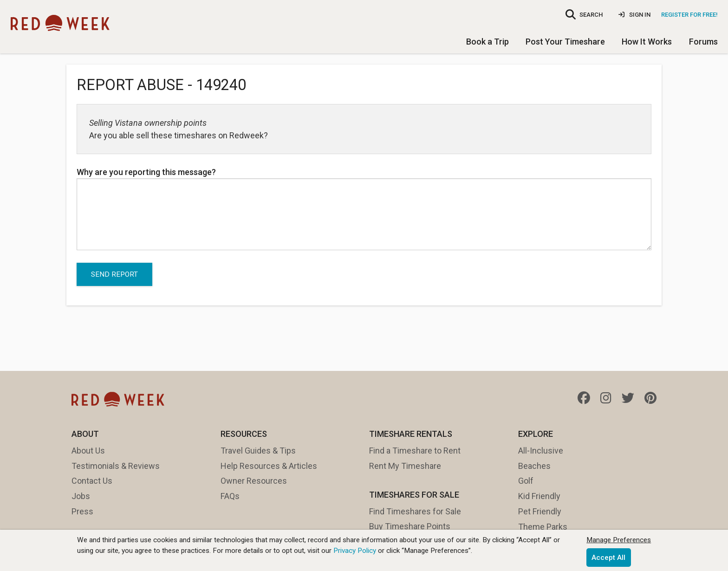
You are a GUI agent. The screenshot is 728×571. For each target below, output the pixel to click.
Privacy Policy (355, 551)
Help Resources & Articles (269, 466)
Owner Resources (254, 481)
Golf (526, 481)
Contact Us (92, 481)
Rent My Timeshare (405, 466)
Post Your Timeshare (565, 42)
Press (82, 511)
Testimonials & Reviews (116, 466)
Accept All (608, 558)
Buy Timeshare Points (410, 526)
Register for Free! (689, 15)
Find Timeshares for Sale (415, 511)
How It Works (647, 42)
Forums (703, 42)
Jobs (81, 496)
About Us (88, 451)
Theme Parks (543, 527)
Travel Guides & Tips (258, 451)
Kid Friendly (539, 496)
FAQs (230, 496)
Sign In (634, 15)
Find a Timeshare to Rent (415, 451)
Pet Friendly (540, 511)
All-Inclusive (541, 451)
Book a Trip (487, 42)
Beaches (534, 466)
